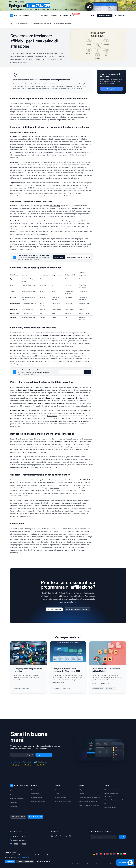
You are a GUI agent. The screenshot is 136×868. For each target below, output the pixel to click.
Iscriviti (87, 372)
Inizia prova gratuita (18, 817)
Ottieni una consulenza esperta (78, 609)
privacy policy (24, 857)
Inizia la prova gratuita (54, 609)
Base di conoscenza (37, 790)
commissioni (15, 418)
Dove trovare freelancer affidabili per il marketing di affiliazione (52, 24)
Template (82, 794)
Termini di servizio (63, 864)
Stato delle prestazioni (38, 801)
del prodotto (31, 374)
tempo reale (55, 488)
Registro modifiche (37, 798)
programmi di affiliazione (66, 120)
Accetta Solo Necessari (25, 862)
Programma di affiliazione (63, 801)
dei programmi (52, 416)
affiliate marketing (76, 88)
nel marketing (28, 56)
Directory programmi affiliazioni (89, 805)
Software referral (109, 804)
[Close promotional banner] (133, 3)
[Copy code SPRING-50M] (28, 9)
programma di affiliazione (69, 442)
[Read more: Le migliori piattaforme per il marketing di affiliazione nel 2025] (68, 667)
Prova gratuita (120, 15)
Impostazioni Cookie (43, 862)
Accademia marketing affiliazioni (89, 798)
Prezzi (12, 791)
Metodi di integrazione (17, 799)
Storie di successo (61, 798)
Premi (57, 794)
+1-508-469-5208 (19, 844)
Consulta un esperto (105, 15)
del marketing (55, 206)
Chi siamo (58, 790)
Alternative (14, 806)
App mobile (14, 803)
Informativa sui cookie (112, 864)
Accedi (93, 15)
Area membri (35, 794)
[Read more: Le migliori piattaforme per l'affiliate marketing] (29, 667)
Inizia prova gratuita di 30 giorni (22, 755)
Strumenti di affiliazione (111, 808)
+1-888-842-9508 (20, 840)
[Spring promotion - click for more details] (68, 6)
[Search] (88, 15)
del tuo (57, 442)
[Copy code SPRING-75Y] (61, 9)
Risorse (54, 15)
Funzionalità (14, 795)
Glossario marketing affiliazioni (89, 801)
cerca (55, 390)
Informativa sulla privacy (95, 864)
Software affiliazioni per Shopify (114, 790)
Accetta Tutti (10, 862)
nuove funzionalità (40, 372)
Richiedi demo (59, 257)
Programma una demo (44, 755)
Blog (81, 790)
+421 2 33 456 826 (20, 836)
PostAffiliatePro (20, 62)
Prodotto (45, 15)
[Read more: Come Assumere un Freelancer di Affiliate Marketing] (108, 667)
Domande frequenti (22, 24)
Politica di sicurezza (78, 864)
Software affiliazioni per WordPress (115, 800)
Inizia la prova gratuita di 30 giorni (78, 257)
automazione (82, 410)
